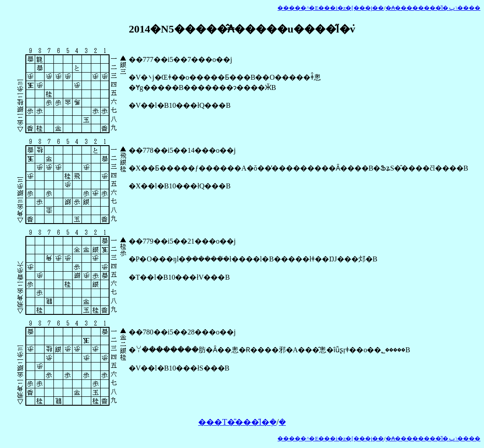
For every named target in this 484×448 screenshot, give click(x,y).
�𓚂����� (282, 422)
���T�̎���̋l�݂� (237, 422)
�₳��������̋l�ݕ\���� (433, 8)
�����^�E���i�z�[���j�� (331, 8)
